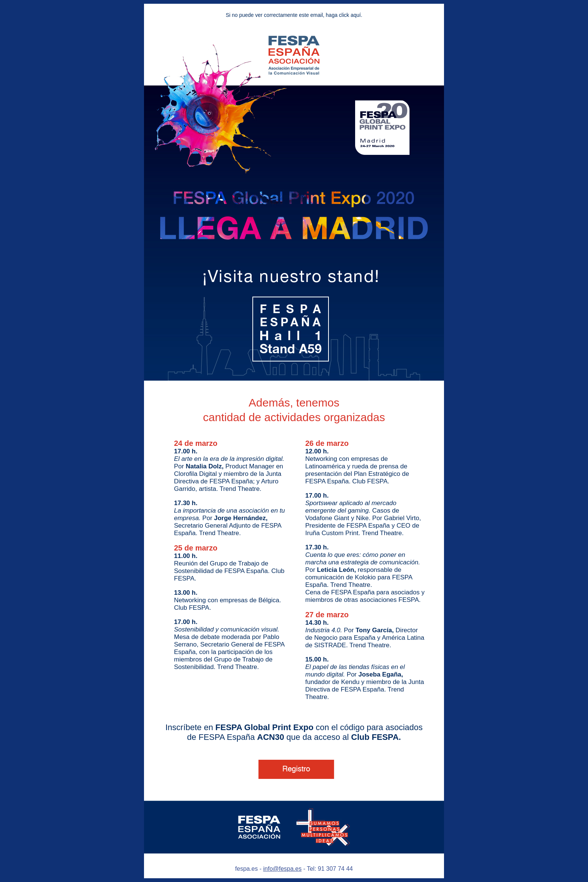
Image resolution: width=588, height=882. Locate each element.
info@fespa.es (283, 869)
